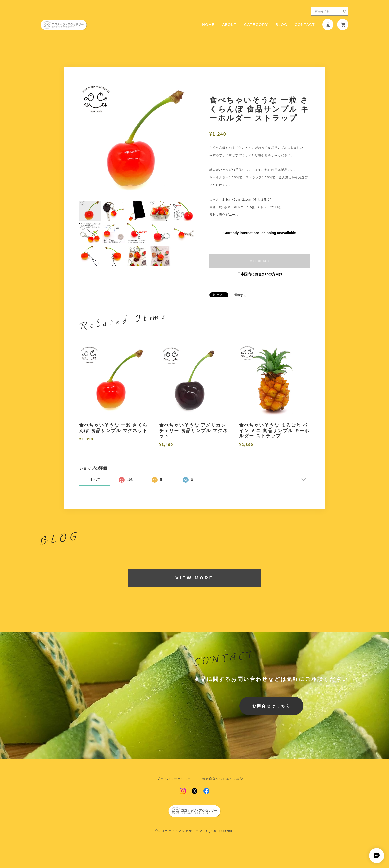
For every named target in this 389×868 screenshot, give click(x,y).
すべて (95, 480)
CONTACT (305, 24)
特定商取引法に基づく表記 (223, 779)
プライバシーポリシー (174, 779)
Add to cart (260, 261)
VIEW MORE (194, 578)
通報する (240, 295)
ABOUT (229, 24)
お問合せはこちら (271, 706)
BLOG (281, 24)
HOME (208, 24)
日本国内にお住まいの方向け (260, 274)
